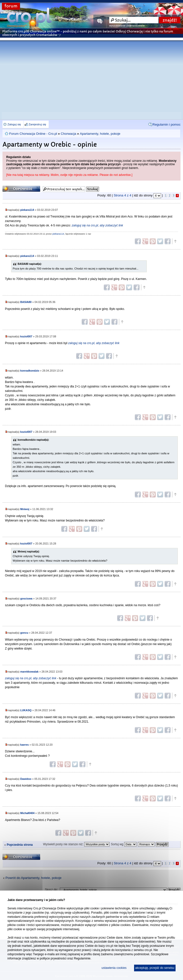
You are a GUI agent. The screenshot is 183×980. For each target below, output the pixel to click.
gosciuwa (26, 599)
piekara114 (27, 210)
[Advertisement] (91, 75)
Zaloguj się (14, 124)
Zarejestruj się (37, 124)
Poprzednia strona (20, 845)
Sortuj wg (124, 844)
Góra (175, 241)
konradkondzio (30, 371)
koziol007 (26, 336)
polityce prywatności (53, 958)
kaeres (24, 745)
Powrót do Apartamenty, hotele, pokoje (34, 878)
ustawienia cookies (114, 968)
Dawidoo (26, 779)
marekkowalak (29, 672)
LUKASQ (26, 710)
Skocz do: (51, 890)
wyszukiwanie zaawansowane (127, 26)
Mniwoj (25, 509)
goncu (24, 633)
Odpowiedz (21, 189)
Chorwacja (68, 134)
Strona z (123, 195)
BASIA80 (26, 302)
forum (11, 6)
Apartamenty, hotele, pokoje (100, 134)
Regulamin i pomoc (166, 124)
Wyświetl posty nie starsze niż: (76, 844)
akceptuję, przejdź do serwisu (155, 968)
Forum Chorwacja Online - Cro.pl (33, 134)
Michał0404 (27, 813)
